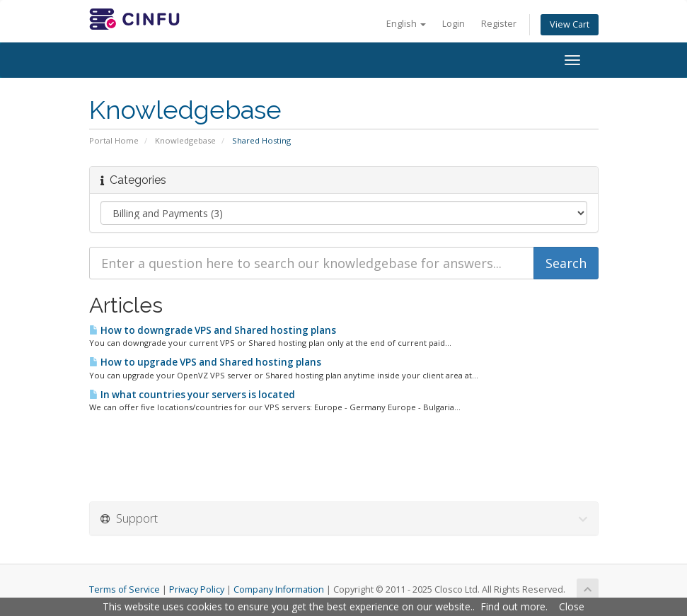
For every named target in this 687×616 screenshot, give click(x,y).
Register (499, 24)
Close (572, 606)
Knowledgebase (185, 140)
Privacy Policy (197, 589)
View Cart (570, 24)
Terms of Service (125, 589)
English (406, 24)
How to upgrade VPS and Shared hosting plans (205, 362)
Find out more (513, 606)
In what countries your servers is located (192, 395)
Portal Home (114, 140)
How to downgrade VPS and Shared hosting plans (213, 330)
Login (454, 24)
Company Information (279, 589)
